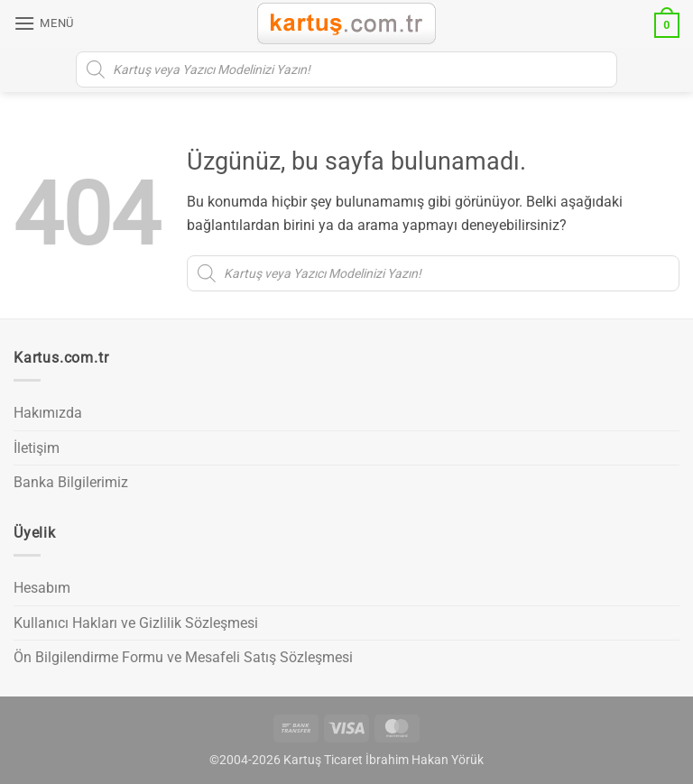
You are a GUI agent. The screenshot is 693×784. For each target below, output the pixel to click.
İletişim (37, 448)
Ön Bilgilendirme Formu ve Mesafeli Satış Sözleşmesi (183, 657)
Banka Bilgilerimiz (71, 482)
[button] (44, 23)
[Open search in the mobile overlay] (346, 69)
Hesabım (42, 588)
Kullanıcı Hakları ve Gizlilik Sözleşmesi (136, 623)
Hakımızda (48, 413)
